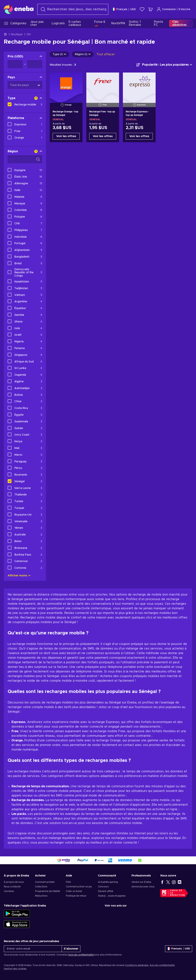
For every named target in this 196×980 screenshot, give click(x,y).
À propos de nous (14, 882)
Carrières (9, 891)
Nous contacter (12, 887)
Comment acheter (45, 882)
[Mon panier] (150, 9)
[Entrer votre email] (33, 949)
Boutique (17, 34)
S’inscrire (184, 9)
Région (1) (83, 54)
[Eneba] (19, 9)
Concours (103, 887)
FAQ (68, 882)
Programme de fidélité (47, 891)
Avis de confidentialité (162, 965)
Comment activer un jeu (79, 887)
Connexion (166, 9)
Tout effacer (106, 54)
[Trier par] (164, 65)
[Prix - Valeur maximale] (35, 64)
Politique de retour (76, 896)
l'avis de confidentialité (81, 955)
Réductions (41, 896)
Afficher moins (19, 576)
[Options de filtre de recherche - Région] (25, 159)
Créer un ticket (74, 891)
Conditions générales (137, 965)
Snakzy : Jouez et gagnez (112, 896)
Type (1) (59, 54)
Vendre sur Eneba (141, 882)
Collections (41, 887)
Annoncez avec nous (143, 887)
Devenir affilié (106, 891)
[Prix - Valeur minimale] (15, 64)
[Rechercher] (73, 9)
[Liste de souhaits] (142, 9)
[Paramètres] (124, 9)
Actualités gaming (108, 882)
